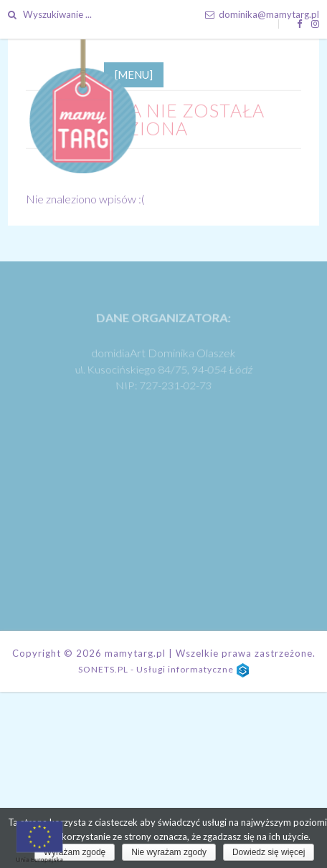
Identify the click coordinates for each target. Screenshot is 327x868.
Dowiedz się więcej (269, 852)
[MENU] (134, 80)
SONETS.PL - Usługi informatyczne (163, 675)
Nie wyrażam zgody (169, 852)
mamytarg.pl (134, 659)
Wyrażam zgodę (75, 852)
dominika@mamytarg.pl (262, 14)
